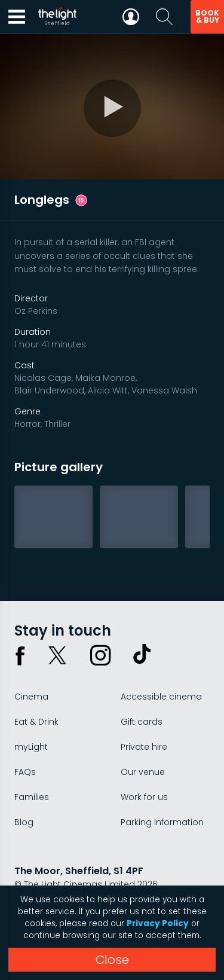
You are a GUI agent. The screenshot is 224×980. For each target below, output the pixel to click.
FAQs (25, 772)
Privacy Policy (158, 923)
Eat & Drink (36, 722)
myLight (31, 747)
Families (32, 797)
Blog (24, 822)
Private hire (144, 747)
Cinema (31, 697)
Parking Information (162, 822)
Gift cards (142, 722)
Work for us (144, 797)
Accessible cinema (161, 697)
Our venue (143, 772)
